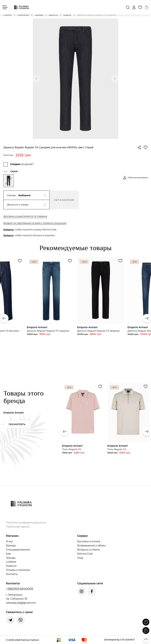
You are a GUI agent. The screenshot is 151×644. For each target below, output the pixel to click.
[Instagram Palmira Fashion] (81, 591)
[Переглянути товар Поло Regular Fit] (83, 429)
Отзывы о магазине (18, 570)
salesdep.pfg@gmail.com (21, 603)
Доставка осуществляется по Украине (25, 216)
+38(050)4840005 (20, 589)
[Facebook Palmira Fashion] (92, 591)
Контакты (12, 574)
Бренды (11, 546)
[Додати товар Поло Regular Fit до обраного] (100, 386)
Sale (8, 554)
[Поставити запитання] (146, 622)
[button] (36, 79)
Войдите (9, 229)
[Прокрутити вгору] (146, 639)
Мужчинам (23, 15)
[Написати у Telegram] (10, 620)
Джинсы (53, 15)
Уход (80, 558)
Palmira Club (85, 554)
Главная (8, 15)
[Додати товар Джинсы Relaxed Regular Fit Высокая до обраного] (20, 261)
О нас (9, 541)
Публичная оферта (18, 527)
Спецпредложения (18, 550)
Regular (67, 15)
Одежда (39, 15)
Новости (11, 566)
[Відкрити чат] (146, 630)
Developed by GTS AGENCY (119, 640)
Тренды (11, 558)
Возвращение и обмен (91, 546)
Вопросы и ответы (89, 550)
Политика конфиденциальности (26, 523)
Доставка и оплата (89, 541)
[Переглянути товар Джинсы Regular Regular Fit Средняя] (50, 307)
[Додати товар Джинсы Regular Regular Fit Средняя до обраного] (70, 261)
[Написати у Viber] (20, 620)
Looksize (11, 562)
